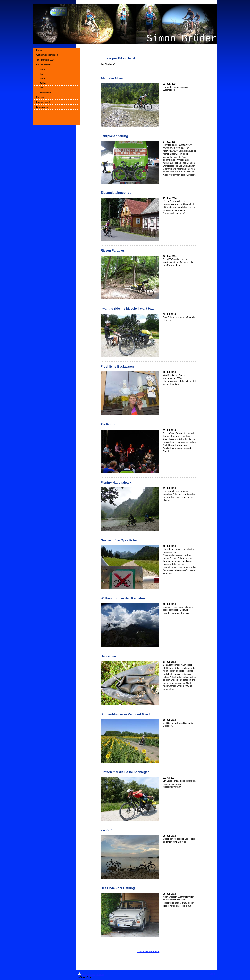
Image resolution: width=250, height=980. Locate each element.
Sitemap (100, 974)
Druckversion (87, 974)
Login (212, 974)
